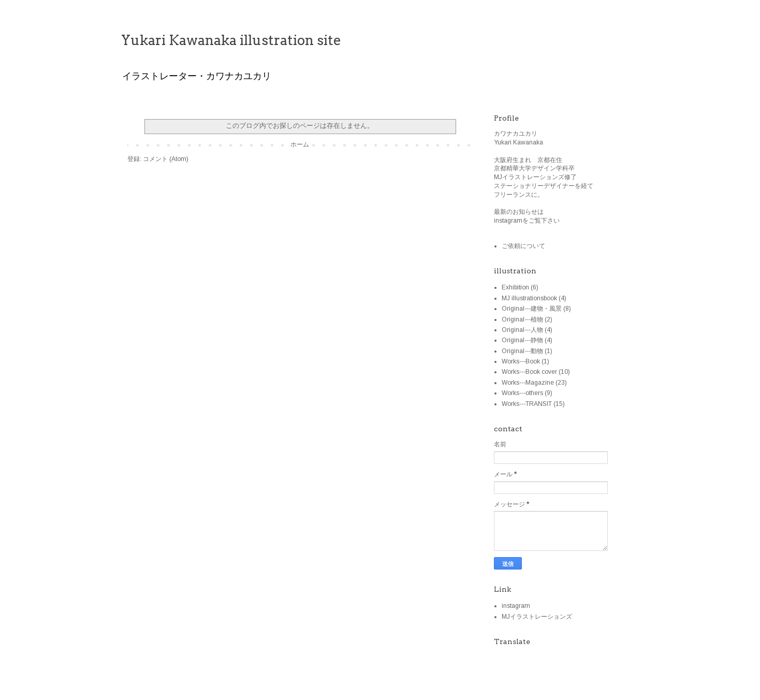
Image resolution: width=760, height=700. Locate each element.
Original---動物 (522, 351)
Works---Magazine (528, 383)
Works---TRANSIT (527, 404)
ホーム (300, 144)
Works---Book (521, 361)
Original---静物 (522, 340)
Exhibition (515, 287)
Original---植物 (522, 319)
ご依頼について (523, 246)
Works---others (522, 393)
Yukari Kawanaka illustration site (231, 40)
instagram (516, 606)
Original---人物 (522, 330)
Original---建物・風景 (532, 309)
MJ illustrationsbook (529, 298)
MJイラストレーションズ (537, 617)
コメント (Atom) (166, 159)
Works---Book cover (529, 372)
